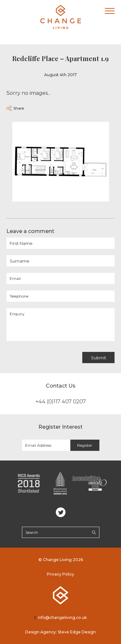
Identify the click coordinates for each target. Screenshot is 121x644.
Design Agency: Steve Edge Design (60, 632)
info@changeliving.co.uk (62, 617)
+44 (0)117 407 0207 (61, 402)
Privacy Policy (60, 574)
